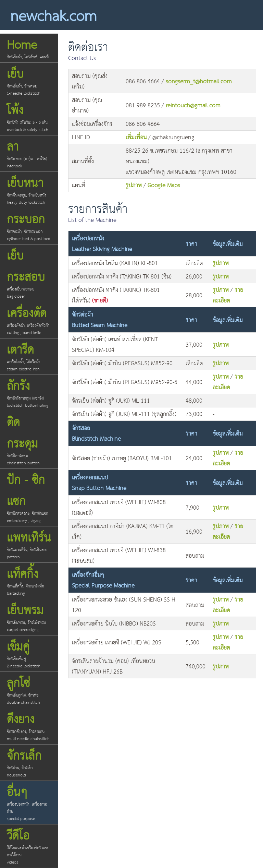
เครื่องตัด (29, 320)
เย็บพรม (29, 617)
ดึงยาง (29, 726)
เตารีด (29, 356)
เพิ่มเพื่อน (136, 138)
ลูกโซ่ (29, 689)
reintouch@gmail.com (193, 106)
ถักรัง (29, 393)
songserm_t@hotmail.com (199, 82)
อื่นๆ (29, 802)
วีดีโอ (29, 846)
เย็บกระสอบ (29, 273)
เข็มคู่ (29, 653)
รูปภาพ (134, 186)
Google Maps (164, 186)
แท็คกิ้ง (29, 580)
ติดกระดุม (29, 439)
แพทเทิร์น (29, 544)
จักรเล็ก (29, 762)
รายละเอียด (228, 296)
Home (29, 48)
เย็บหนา (29, 189)
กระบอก (29, 226)
